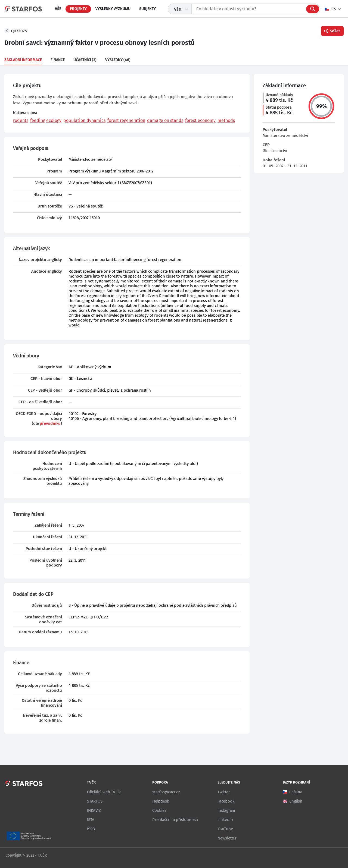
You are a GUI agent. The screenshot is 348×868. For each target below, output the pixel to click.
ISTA (91, 820)
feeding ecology (46, 120)
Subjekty (147, 9)
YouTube (225, 829)
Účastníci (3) (85, 60)
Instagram (226, 810)
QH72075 (19, 31)
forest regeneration (126, 120)
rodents (21, 120)
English (296, 801)
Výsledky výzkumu (113, 9)
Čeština (296, 792)
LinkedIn (225, 820)
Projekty (78, 9)
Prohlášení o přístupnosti (175, 820)
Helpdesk (161, 801)
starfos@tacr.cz (166, 792)
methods (226, 120)
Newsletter (227, 838)
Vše (58, 9)
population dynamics (84, 120)
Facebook (226, 801)
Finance (58, 60)
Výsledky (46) (118, 60)
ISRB (91, 829)
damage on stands (165, 120)
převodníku (50, 423)
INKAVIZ (94, 810)
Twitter (224, 792)
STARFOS (95, 801)
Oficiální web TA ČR (104, 792)
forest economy (200, 120)
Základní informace (23, 60)
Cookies (159, 810)
